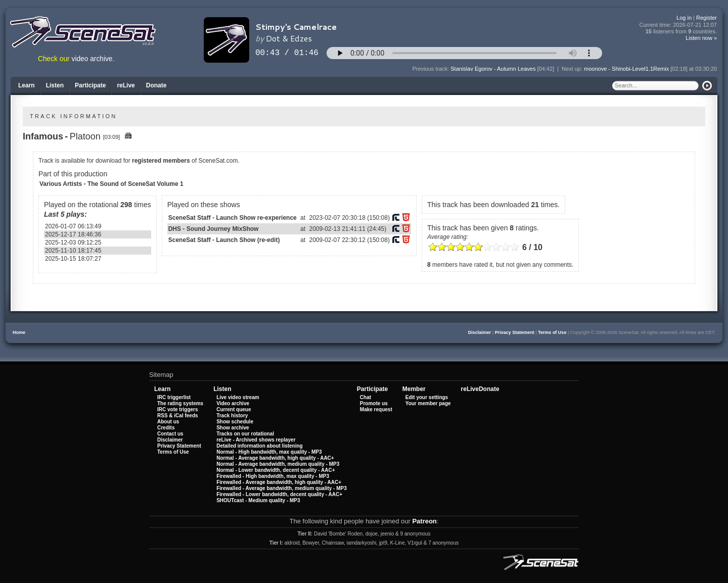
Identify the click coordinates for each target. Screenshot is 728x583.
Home (19, 332)
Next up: (573, 69)
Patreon (424, 521)
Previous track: (431, 69)
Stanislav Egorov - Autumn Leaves (493, 69)
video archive (92, 59)
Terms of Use (552, 332)
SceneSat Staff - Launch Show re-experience (233, 218)
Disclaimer (480, 332)
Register (707, 18)
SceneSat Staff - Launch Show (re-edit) (224, 240)
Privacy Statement (515, 332)
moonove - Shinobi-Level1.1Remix (626, 69)
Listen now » (701, 38)
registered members (161, 161)
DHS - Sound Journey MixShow (214, 229)
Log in (684, 18)
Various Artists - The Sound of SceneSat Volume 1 (111, 184)
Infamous (43, 136)
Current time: (678, 25)
